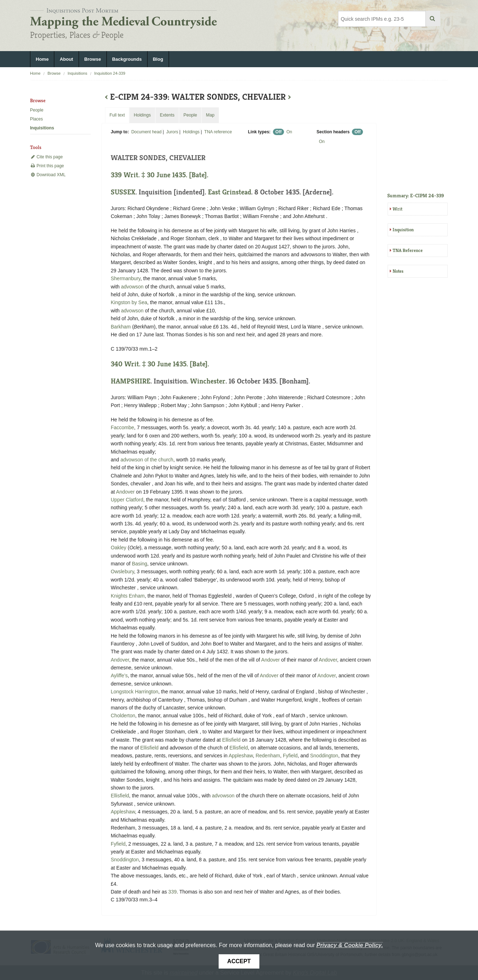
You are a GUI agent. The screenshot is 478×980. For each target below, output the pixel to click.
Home (42, 59)
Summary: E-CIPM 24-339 (416, 195)
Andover (125, 492)
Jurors (172, 132)
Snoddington (324, 756)
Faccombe (122, 427)
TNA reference (218, 132)
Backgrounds (127, 59)
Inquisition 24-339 (110, 73)
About (66, 59)
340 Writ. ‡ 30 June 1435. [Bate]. (160, 364)
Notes (398, 271)
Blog (158, 59)
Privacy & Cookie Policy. (350, 945)
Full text (117, 115)
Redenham (268, 756)
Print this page (47, 166)
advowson (132, 287)
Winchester (208, 381)
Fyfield (290, 756)
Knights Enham (128, 596)
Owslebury (122, 571)
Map (210, 115)
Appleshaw (241, 756)
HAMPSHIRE (131, 381)
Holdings (191, 132)
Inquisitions (77, 73)
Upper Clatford (127, 500)
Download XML (48, 175)
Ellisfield (231, 740)
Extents (167, 115)
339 (172, 892)
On (289, 132)
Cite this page (46, 157)
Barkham (121, 327)
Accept (239, 961)
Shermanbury (126, 278)
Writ (397, 209)
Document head (146, 132)
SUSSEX (123, 192)
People (37, 110)
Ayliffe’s (119, 675)
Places (36, 119)
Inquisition (403, 230)
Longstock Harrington (135, 692)
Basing (140, 564)
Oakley (119, 548)
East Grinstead (230, 192)
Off (278, 132)
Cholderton (123, 716)
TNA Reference (408, 250)
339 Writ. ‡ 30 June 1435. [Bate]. (160, 175)
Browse (93, 59)
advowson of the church (147, 460)
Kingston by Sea (129, 302)
